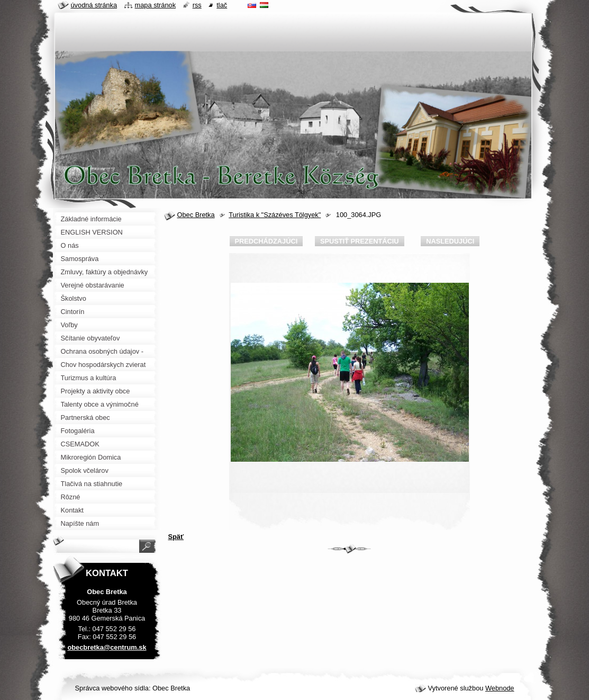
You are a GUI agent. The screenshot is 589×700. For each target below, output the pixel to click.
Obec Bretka (196, 215)
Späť (176, 537)
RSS (197, 5)
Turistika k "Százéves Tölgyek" (275, 215)
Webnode (500, 688)
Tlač (222, 5)
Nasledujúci (450, 241)
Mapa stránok (156, 5)
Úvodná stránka (94, 5)
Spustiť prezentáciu (360, 241)
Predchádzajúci (266, 241)
